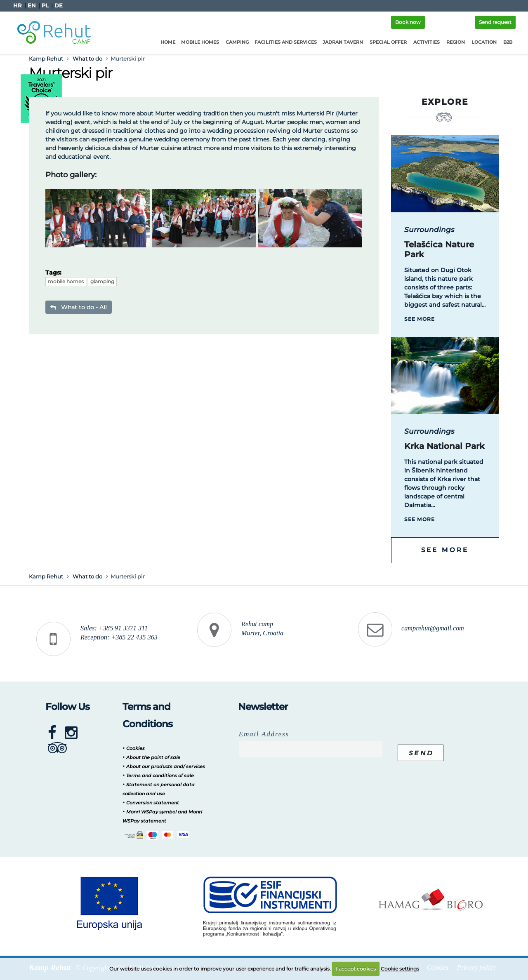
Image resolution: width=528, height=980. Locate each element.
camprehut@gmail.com (433, 628)
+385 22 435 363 (134, 637)
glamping (102, 281)
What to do (87, 59)
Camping (237, 42)
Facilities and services (286, 42)
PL (45, 6)
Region (456, 42)
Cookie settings (400, 969)
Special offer (388, 42)
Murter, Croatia (262, 633)
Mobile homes (200, 42)
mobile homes (66, 281)
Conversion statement (153, 803)
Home (168, 42)
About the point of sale (153, 757)
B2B (508, 42)
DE (59, 6)
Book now (408, 22)
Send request (495, 22)
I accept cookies (356, 969)
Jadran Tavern (343, 42)
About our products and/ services (166, 766)
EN (32, 6)
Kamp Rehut (46, 59)
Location (484, 42)
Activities (427, 42)
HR (18, 6)
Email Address (264, 734)
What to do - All (79, 307)
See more (420, 319)
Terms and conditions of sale (160, 776)
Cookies (136, 748)
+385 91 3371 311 (123, 628)
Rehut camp (257, 624)
